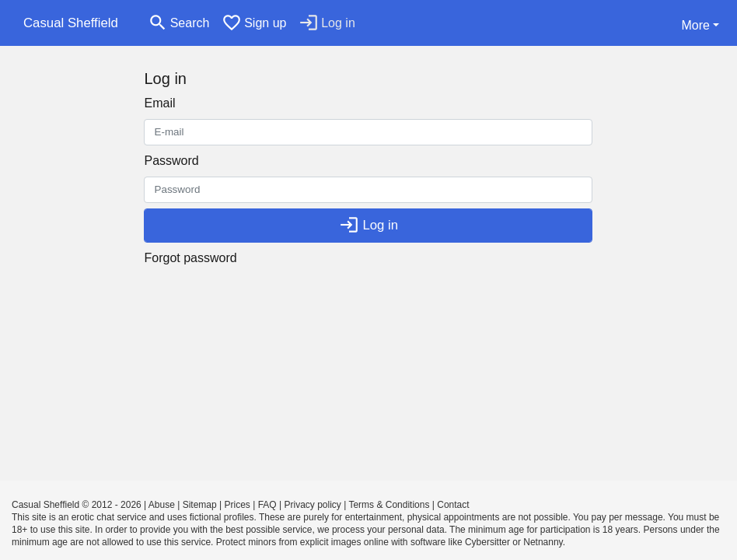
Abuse (162, 505)
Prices (238, 505)
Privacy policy (312, 505)
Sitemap (200, 505)
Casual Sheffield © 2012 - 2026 (77, 505)
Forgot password (190, 258)
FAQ (267, 505)
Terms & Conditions (389, 505)
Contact (453, 505)
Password (171, 161)
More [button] (695, 25)
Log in (368, 225)
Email (159, 103)
